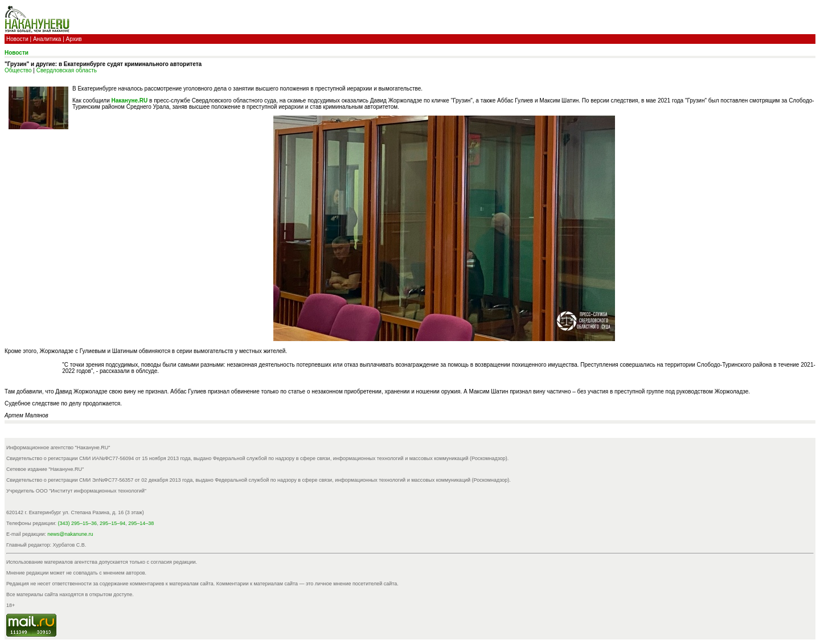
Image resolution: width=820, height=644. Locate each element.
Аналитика (47, 39)
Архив (74, 39)
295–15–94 (112, 523)
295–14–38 (141, 523)
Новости (17, 39)
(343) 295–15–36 (78, 523)
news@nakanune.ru (70, 534)
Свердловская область (67, 70)
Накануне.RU (130, 101)
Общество (18, 70)
